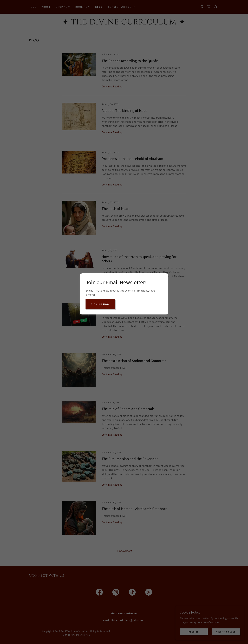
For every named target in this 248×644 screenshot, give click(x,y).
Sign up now (100, 304)
